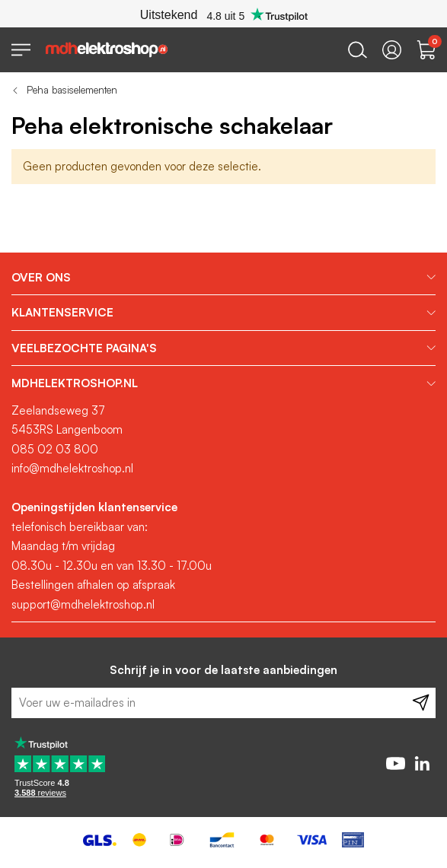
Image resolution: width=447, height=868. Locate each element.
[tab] (223, 278)
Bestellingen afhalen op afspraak (93, 585)
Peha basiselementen (72, 90)
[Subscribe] (421, 703)
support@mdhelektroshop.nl (83, 604)
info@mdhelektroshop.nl (72, 468)
